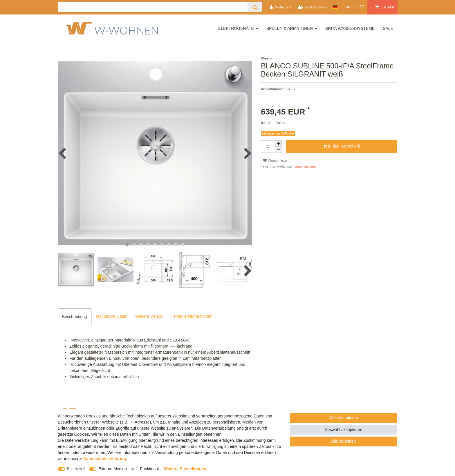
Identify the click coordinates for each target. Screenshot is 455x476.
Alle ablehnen (344, 441)
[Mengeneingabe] (268, 147)
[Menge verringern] (278, 150)
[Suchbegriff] (153, 7)
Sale (388, 28)
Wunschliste (275, 161)
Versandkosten (305, 167)
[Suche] (255, 7)
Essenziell (76, 469)
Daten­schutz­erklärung (105, 459)
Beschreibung (75, 317)
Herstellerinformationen (192, 316)
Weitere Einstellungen (185, 469)
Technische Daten (111, 316)
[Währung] (347, 7)
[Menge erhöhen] (278, 143)
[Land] (335, 7)
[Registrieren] (312, 7)
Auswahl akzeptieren (343, 430)
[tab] (75, 317)
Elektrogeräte (236, 28)
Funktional (150, 469)
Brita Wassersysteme (350, 28)
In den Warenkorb (342, 146)
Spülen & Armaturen (290, 28)
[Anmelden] (280, 7)
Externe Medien (113, 469)
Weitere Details (149, 316)
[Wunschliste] (360, 7)
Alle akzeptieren (344, 418)
